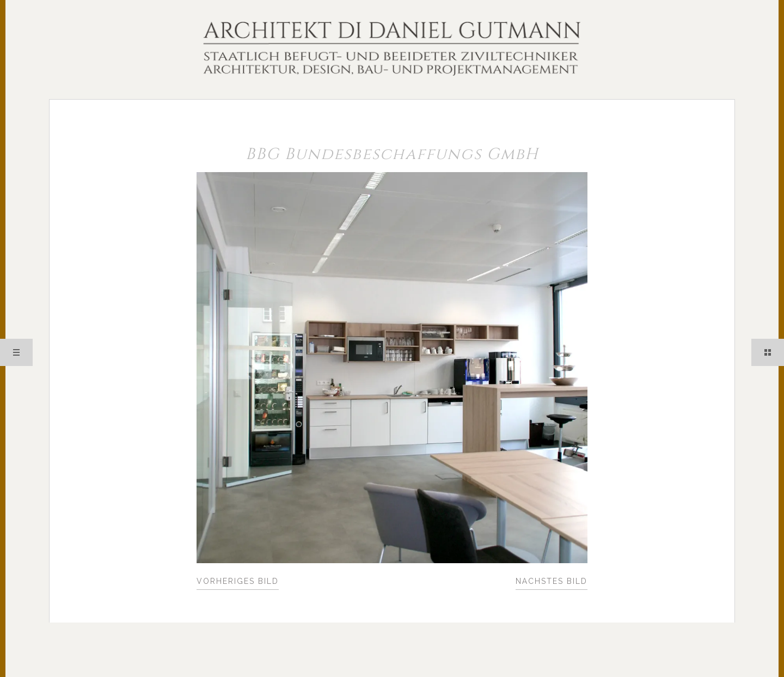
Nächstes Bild (552, 581)
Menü (16, 352)
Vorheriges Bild (238, 581)
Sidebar (768, 352)
